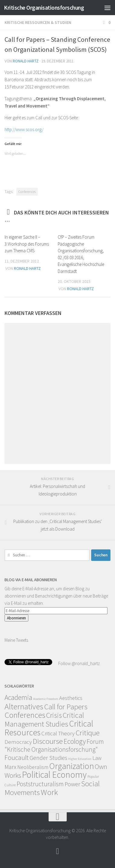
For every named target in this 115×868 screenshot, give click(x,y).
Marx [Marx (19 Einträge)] (10, 767)
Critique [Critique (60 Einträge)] (88, 733)
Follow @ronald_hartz (79, 663)
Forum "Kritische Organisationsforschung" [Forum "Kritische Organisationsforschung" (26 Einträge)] (54, 745)
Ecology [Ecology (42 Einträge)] (75, 741)
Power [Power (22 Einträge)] (72, 784)
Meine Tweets (16, 640)
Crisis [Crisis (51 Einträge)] (54, 715)
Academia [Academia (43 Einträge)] (18, 697)
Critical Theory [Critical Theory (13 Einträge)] (58, 733)
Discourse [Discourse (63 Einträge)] (48, 741)
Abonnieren (16, 618)
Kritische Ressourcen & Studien (38, 22)
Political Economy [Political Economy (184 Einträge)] (54, 775)
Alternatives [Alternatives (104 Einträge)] (24, 706)
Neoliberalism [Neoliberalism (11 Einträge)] (33, 767)
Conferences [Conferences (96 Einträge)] (25, 715)
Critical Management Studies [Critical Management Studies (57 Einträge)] (44, 720)
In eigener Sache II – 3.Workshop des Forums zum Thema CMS (27, 244)
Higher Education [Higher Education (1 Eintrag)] (80, 759)
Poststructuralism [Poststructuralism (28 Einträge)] (40, 784)
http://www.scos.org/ (24, 129)
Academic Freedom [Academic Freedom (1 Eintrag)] (46, 699)
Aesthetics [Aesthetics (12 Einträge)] (71, 698)
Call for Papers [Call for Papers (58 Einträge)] (66, 707)
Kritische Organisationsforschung (44, 8)
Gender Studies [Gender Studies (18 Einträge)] (48, 758)
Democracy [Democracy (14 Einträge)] (18, 742)
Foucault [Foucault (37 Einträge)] (17, 757)
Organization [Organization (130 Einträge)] (72, 766)
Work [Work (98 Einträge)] (49, 792)
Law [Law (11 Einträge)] (97, 758)
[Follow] (58, 851)
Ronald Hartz (26, 61)
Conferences (27, 192)
